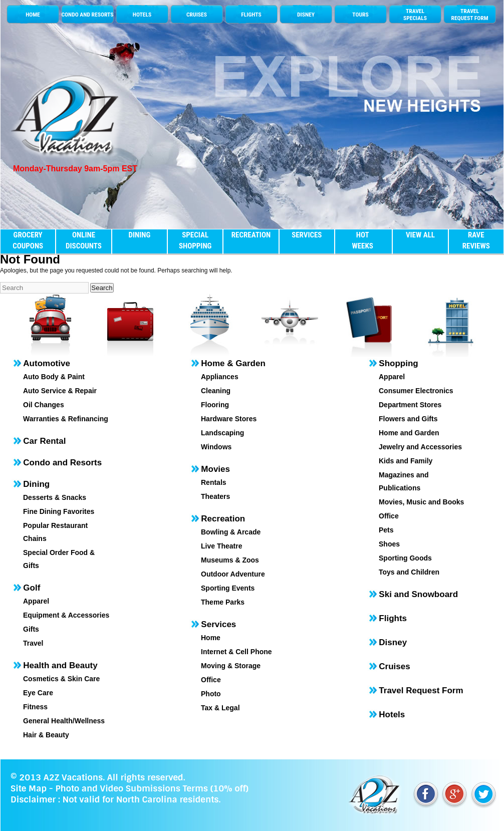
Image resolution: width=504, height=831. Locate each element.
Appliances (220, 377)
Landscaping (222, 433)
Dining (36, 484)
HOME (33, 15)
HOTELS (142, 15)
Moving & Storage (231, 666)
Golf (32, 588)
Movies (215, 469)
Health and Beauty (60, 665)
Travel (33, 643)
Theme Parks (223, 602)
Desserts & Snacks (55, 497)
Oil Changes (44, 405)
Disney (393, 642)
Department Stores (410, 405)
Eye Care (38, 693)
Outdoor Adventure (233, 574)
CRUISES (197, 15)
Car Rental (44, 441)
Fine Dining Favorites (59, 511)
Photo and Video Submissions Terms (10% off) (152, 788)
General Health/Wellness (64, 721)
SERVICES (307, 235)
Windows (216, 447)
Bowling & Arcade (231, 532)
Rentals (214, 482)
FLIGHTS (251, 15)
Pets (386, 530)
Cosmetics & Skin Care (61, 679)
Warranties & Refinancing (66, 419)
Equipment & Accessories (66, 615)
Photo (211, 694)
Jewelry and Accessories (420, 447)
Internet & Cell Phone (236, 652)
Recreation (223, 519)
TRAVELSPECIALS (415, 15)
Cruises (394, 666)
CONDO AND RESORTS (87, 15)
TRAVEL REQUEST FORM (469, 15)
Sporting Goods (405, 558)
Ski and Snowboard (418, 594)
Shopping (398, 363)
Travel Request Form (421, 690)
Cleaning (216, 391)
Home (211, 638)
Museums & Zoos (230, 560)
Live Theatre (221, 546)
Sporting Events (228, 588)
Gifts (31, 629)
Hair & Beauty (46, 735)
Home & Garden (233, 363)
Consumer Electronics (416, 391)
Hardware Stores (229, 419)
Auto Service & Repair (60, 391)
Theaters (215, 496)
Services (218, 624)
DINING (139, 235)
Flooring (215, 405)
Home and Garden (409, 433)
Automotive (47, 363)
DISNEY (306, 15)
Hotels (392, 715)
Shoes (389, 544)
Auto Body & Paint (54, 377)
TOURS (360, 15)
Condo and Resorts (62, 463)
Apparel (36, 601)
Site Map (29, 788)
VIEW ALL (420, 235)
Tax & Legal (220, 708)
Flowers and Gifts (408, 419)
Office (211, 680)
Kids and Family (406, 461)
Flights (393, 618)
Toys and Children (409, 572)
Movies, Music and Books (421, 502)
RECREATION (251, 235)
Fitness (35, 707)
